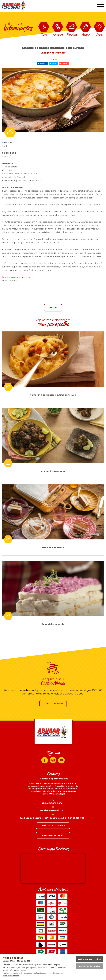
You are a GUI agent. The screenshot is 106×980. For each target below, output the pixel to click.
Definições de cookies (89, 966)
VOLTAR (53, 308)
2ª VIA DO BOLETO (53, 704)
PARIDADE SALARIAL (53, 835)
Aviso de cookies (17, 959)
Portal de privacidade (11, 976)
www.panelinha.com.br (20, 277)
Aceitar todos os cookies (90, 959)
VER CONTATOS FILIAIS (53, 826)
